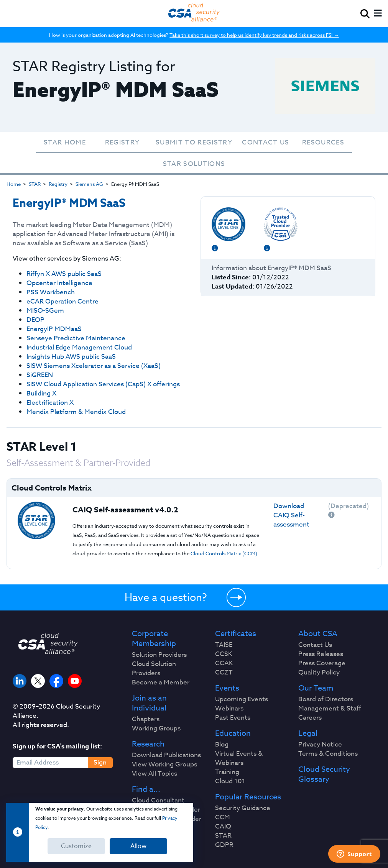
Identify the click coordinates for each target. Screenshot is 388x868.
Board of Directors (326, 699)
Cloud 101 (230, 781)
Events (227, 688)
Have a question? (166, 597)
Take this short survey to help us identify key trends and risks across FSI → (254, 35)
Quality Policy (319, 673)
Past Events (233, 718)
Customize (76, 846)
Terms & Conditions (328, 754)
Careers (310, 718)
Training (227, 772)
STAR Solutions (194, 164)
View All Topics (155, 774)
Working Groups (156, 729)
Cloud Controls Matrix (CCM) (224, 553)
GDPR (224, 845)
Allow (138, 846)
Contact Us (266, 142)
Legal (308, 733)
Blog (222, 745)
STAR (35, 184)
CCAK (224, 663)
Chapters (146, 719)
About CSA (318, 634)
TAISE (224, 645)
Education (233, 733)
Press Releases (321, 654)
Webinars (229, 709)
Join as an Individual (149, 703)
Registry (122, 142)
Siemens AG (89, 184)
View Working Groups (164, 765)
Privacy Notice (320, 745)
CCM (223, 817)
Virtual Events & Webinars (239, 758)
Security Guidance (243, 808)
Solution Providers (159, 655)
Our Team (316, 688)
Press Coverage (322, 663)
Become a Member (161, 683)
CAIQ (223, 827)
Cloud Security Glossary (324, 774)
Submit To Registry (194, 142)
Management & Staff (330, 709)
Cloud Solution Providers (154, 669)
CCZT (224, 673)
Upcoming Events (242, 699)
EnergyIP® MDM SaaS (69, 203)
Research (148, 744)
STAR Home (65, 142)
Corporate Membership (154, 639)
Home (14, 184)
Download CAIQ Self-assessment (291, 515)
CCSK (224, 654)
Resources (323, 142)
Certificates (236, 634)
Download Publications (166, 755)
